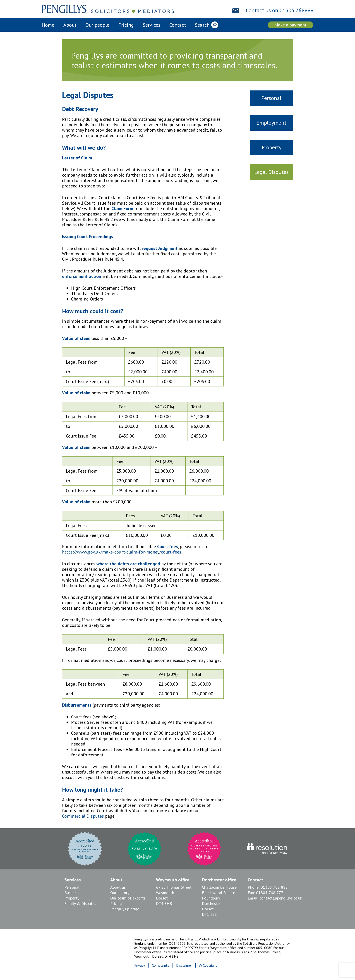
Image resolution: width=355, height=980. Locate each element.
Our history (120, 893)
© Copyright (208, 965)
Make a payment (290, 25)
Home (48, 25)
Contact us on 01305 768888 (280, 10)
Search (202, 25)
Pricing (126, 25)
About (70, 25)
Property (272, 147)
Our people (97, 25)
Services (152, 25)
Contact (178, 25)
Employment (271, 123)
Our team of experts (128, 898)
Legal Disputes (271, 172)
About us (118, 887)
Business (72, 893)
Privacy (140, 965)
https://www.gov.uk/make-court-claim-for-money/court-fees (122, 552)
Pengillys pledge (125, 909)
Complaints (161, 965)
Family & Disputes (80, 903)
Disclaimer (184, 965)
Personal (271, 98)
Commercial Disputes (83, 816)
